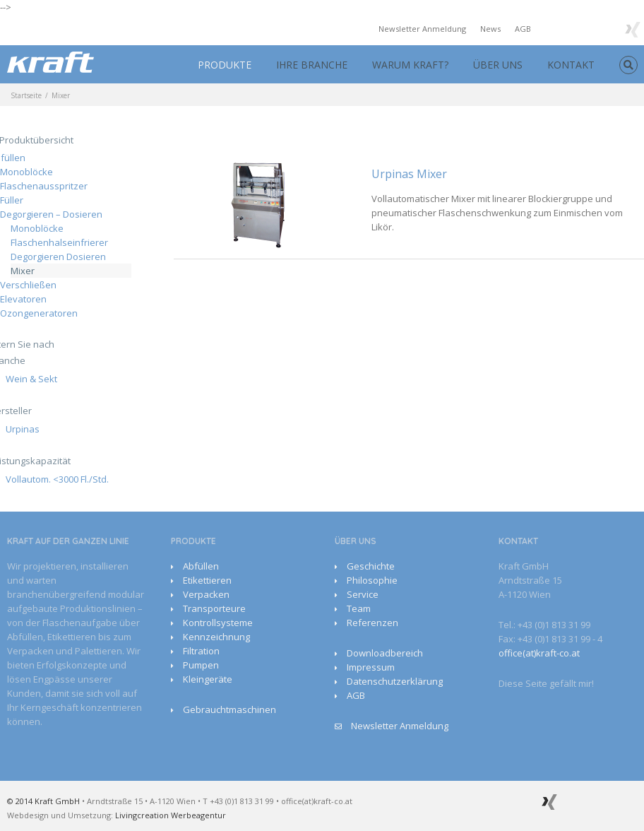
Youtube (574, 31)
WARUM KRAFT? (410, 65)
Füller (12, 200)
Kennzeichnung (216, 637)
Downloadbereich (385, 653)
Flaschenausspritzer (44, 186)
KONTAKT (571, 65)
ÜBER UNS (498, 65)
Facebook (548, 28)
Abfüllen (201, 566)
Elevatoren (23, 299)
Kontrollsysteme (218, 623)
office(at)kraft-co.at (539, 653)
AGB (523, 29)
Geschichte (371, 566)
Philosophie (372, 580)
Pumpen (201, 665)
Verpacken (206, 594)
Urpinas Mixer (409, 174)
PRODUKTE (225, 65)
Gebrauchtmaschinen (229, 709)
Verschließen (28, 285)
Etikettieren (207, 580)
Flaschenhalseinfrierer (59, 242)
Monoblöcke (26, 172)
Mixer (23, 271)
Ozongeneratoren (39, 313)
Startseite (26, 95)
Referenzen (372, 623)
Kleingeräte (208, 679)
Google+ (603, 28)
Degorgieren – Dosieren (51, 214)
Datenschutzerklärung (395, 681)
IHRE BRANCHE (312, 65)
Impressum (371, 667)
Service (363, 594)
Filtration (201, 651)
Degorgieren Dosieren (58, 257)
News (490, 29)
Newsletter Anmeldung (422, 29)
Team (359, 608)
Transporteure (214, 608)
